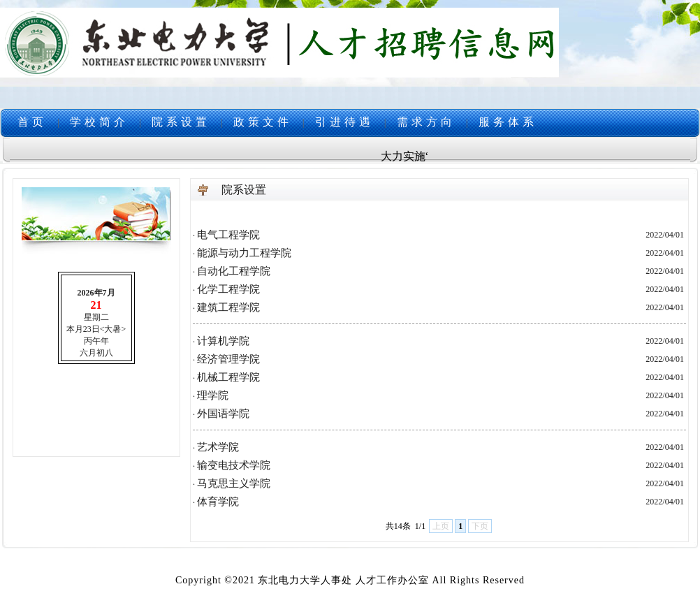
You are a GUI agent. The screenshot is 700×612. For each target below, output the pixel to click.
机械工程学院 (228, 377)
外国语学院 (223, 414)
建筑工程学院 (228, 307)
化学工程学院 (228, 289)
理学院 (213, 395)
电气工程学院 (228, 235)
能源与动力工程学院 (244, 253)
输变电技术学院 (234, 465)
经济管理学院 (228, 359)
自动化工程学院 (234, 271)
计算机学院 (223, 341)
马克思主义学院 (234, 483)
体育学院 (218, 502)
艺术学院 (218, 447)
